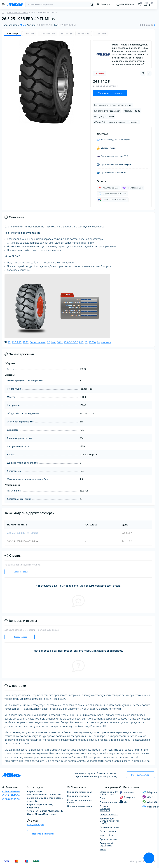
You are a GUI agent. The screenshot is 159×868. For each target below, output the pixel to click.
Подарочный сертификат (107, 844)
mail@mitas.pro (35, 824)
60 (86, 342)
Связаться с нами (109, 827)
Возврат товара (108, 831)
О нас (103, 798)
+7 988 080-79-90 (11, 799)
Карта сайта (106, 835)
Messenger (151, 807)
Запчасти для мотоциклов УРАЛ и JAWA (109, 821)
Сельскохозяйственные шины (80, 801)
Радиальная (104, 342)
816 (81, 342)
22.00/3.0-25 (71, 342)
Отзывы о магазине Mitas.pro (105, 808)
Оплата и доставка (110, 802)
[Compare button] (149, 73)
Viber (147, 797)
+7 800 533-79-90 (11, 791)
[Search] (91, 4)
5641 (60, 342)
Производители (108, 839)
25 (9, 342)
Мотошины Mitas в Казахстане (109, 793)
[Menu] (3, 4)
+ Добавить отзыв (20, 572)
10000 (92, 342)
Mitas (23, 25)
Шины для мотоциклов (80, 792)
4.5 (48, 342)
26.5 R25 (17, 342)
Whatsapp (150, 802)
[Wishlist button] (143, 73)
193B (26, 342)
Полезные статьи (109, 815)
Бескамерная (38, 342)
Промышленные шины (18, 12)
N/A (54, 342)
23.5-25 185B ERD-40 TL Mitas (23, 533)
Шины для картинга (78, 796)
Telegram (150, 792)
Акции (103, 849)
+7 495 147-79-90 (11, 795)
